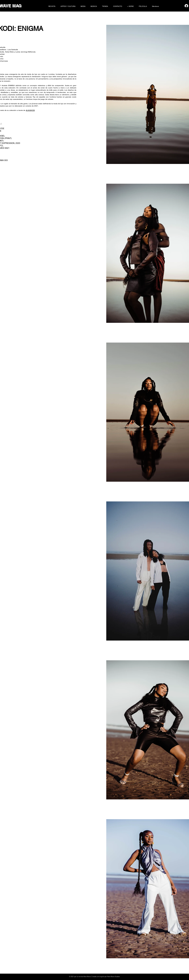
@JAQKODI (30, 110)
